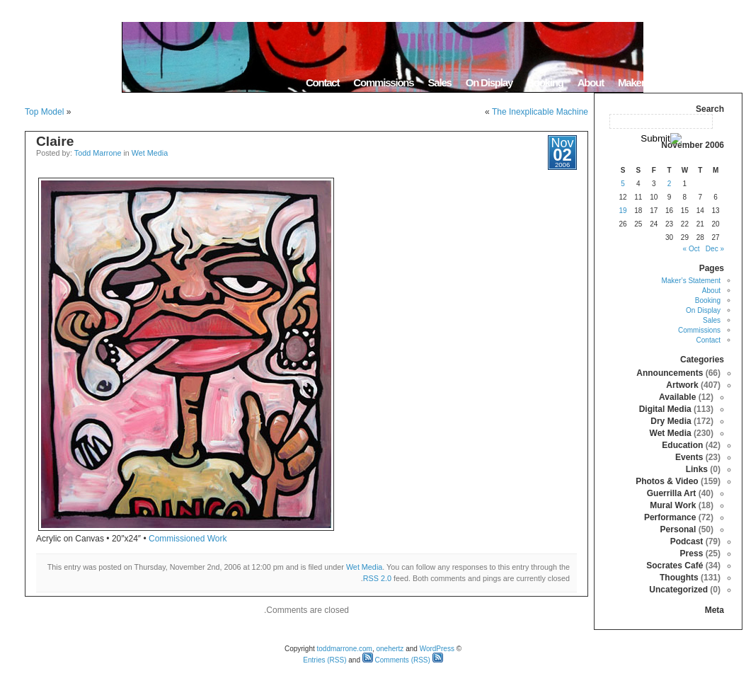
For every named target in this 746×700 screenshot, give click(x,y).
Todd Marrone (98, 153)
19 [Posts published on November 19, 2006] (622, 211)
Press (692, 553)
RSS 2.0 (377, 578)
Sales (439, 82)
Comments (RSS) (396, 660)
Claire (55, 141)
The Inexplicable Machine (540, 112)
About (591, 82)
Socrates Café (675, 566)
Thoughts (679, 578)
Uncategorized (678, 590)
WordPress (437, 649)
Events (689, 457)
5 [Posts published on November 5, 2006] (623, 184)
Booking (545, 82)
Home (724, 82)
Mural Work (673, 505)
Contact (322, 82)
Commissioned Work (188, 539)
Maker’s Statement (658, 82)
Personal (678, 529)
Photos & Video (667, 481)
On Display (489, 82)
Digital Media (665, 409)
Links (697, 469)
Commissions (383, 82)
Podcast (687, 541)
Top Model (44, 112)
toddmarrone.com (345, 649)
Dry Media (671, 421)
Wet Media (150, 153)
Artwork (682, 385)
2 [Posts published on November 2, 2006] (670, 184)
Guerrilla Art (672, 493)
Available (677, 397)
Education (682, 445)
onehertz (390, 649)
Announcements (670, 373)
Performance (670, 517)
